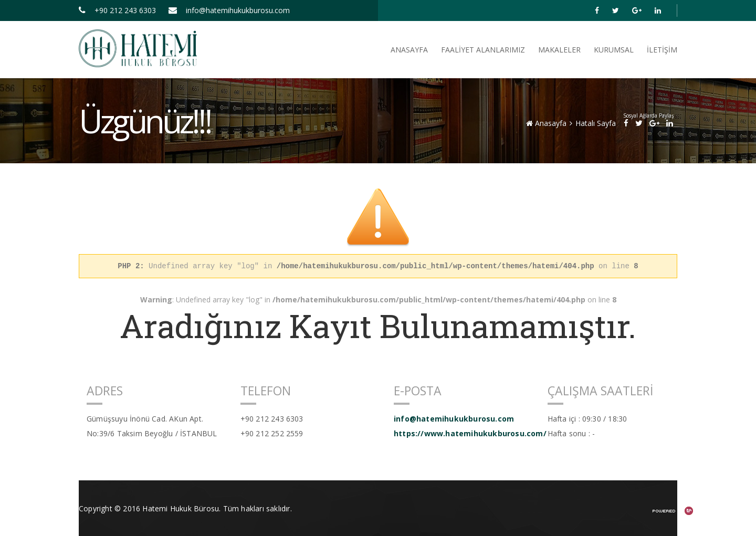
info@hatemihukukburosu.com (229, 10)
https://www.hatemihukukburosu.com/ (463, 433)
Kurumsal (614, 50)
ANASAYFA (409, 50)
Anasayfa (546, 123)
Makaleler (559, 50)
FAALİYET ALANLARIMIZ (483, 50)
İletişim (662, 50)
